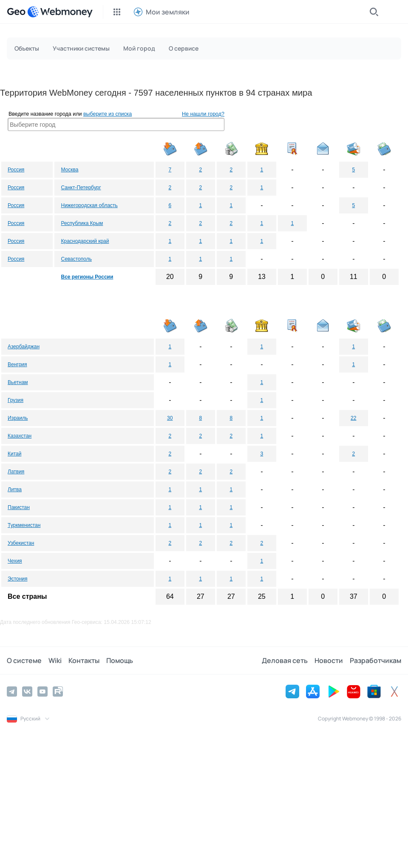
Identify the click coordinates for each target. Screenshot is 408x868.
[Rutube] (58, 692)
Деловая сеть (285, 660)
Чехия (15, 561)
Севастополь (76, 259)
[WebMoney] (60, 12)
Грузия (16, 400)
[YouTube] (42, 692)
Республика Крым (82, 223)
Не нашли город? (203, 114)
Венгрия (17, 364)
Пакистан (19, 507)
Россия (16, 170)
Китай (14, 454)
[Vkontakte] (27, 692)
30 (170, 418)
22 (353, 418)
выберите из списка (108, 114)
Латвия (16, 472)
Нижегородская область (89, 205)
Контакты (84, 660)
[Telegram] (12, 692)
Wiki (55, 660)
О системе (24, 660)
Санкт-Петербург (81, 188)
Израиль (18, 418)
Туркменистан (24, 525)
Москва (69, 170)
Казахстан (20, 436)
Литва (15, 489)
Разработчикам (375, 660)
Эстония (18, 579)
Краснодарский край (85, 241)
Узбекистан (21, 543)
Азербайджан (24, 347)
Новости (329, 660)
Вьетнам (18, 382)
